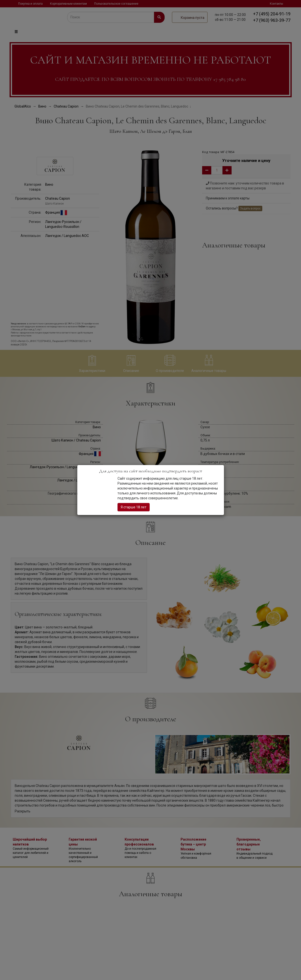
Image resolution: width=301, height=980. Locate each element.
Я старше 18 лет (134, 507)
